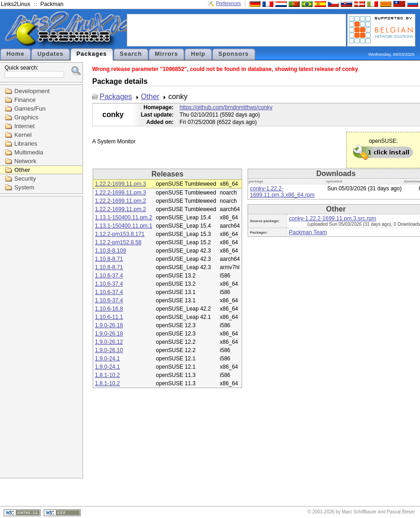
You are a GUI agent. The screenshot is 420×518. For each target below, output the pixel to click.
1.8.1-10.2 (107, 375)
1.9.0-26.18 (109, 325)
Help (198, 54)
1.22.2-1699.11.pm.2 (121, 201)
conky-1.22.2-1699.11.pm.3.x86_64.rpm (282, 192)
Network (25, 161)
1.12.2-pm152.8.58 (118, 242)
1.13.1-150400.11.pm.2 (124, 218)
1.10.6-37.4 (109, 276)
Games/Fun (30, 109)
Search (131, 54)
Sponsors (234, 54)
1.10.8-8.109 (110, 251)
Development (32, 91)
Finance (25, 100)
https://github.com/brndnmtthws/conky (226, 107)
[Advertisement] (237, 29)
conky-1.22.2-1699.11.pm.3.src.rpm (333, 218)
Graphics (26, 117)
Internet (24, 126)
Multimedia (29, 152)
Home (15, 54)
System (24, 187)
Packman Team (308, 232)
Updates (50, 54)
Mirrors (166, 54)
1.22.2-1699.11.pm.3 (121, 184)
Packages (92, 54)
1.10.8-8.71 (109, 259)
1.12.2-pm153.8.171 (120, 234)
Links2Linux (15, 4)
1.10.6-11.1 (109, 317)
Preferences (229, 3)
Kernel (23, 135)
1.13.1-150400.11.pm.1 (124, 226)
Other (22, 170)
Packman (52, 4)
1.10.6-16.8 (109, 309)
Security (25, 179)
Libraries (26, 144)
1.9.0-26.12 (109, 342)
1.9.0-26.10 (109, 350)
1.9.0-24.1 (107, 359)
